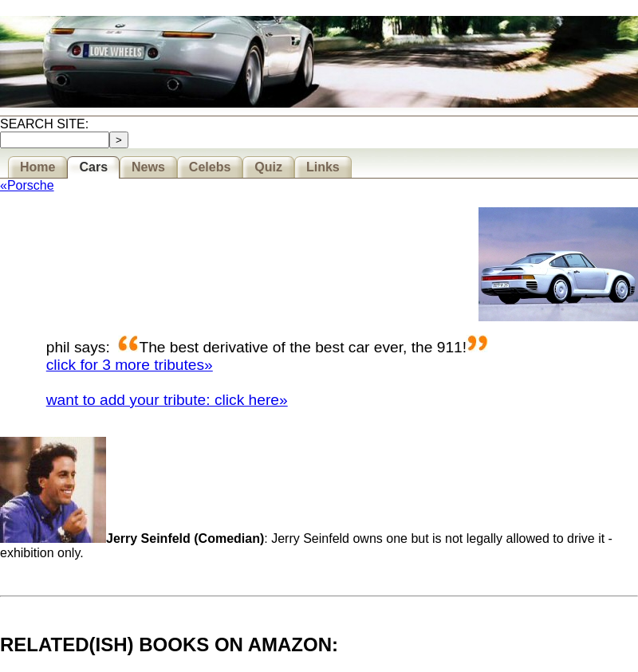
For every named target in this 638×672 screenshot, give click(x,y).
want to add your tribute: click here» (167, 400)
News (148, 167)
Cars (93, 167)
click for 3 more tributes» (130, 365)
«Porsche (27, 185)
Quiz (268, 167)
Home (37, 167)
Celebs (210, 167)
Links (323, 167)
